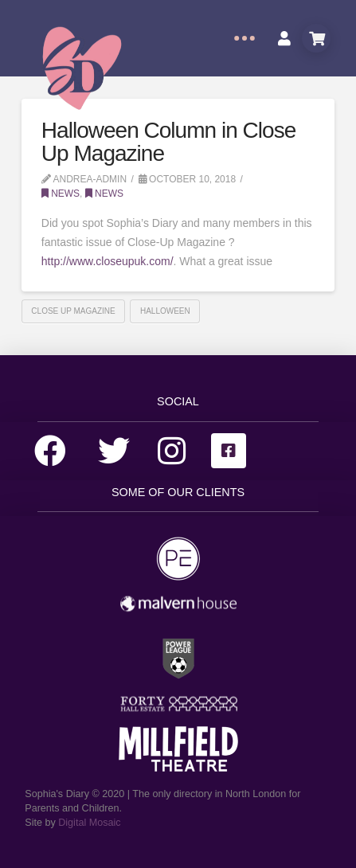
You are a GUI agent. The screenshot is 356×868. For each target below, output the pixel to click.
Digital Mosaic (89, 823)
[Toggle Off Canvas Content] (245, 38)
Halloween (165, 311)
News (61, 194)
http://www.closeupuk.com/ (108, 261)
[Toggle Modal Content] (316, 38)
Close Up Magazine (73, 311)
